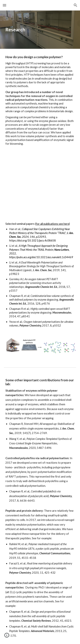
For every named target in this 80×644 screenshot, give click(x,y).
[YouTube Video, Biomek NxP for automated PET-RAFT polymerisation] (40, 184)
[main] (40, 30)
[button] (4, 5)
